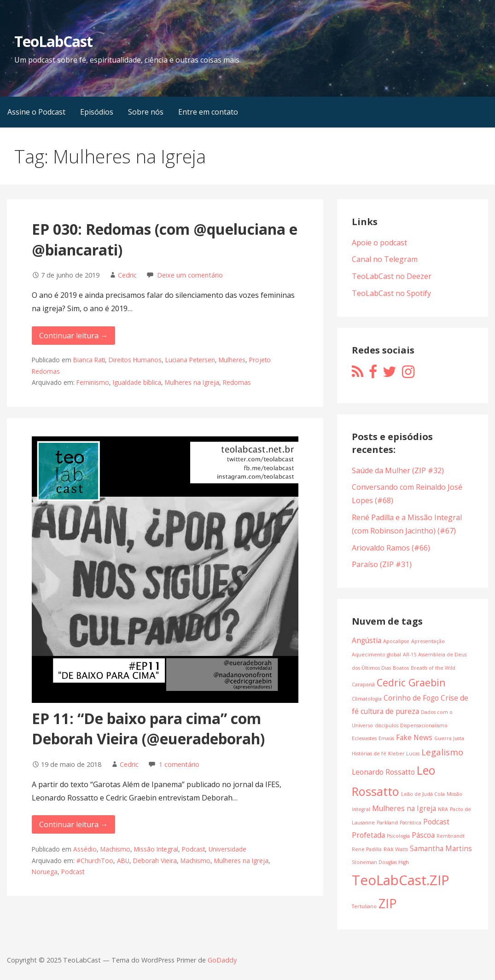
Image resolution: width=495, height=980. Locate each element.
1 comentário (179, 764)
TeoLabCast (53, 41)
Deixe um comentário (190, 275)
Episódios (97, 112)
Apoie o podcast (379, 243)
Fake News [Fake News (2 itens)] (414, 737)
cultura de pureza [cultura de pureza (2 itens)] (390, 711)
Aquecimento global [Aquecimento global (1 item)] (376, 655)
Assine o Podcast (36, 112)
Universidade (227, 849)
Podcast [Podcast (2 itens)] (436, 822)
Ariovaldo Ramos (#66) (391, 548)
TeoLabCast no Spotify (391, 293)
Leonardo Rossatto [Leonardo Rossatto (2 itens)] (383, 772)
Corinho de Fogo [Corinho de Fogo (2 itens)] (411, 698)
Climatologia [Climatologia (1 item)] (367, 699)
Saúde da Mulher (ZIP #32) (398, 470)
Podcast (193, 849)
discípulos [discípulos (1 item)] (387, 725)
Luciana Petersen (190, 360)
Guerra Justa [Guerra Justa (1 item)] (449, 738)
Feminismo (93, 382)
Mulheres (232, 360)
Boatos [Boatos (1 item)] (401, 668)
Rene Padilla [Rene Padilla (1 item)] (367, 849)
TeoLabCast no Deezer (392, 276)
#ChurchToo (95, 861)
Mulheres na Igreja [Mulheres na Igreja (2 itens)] (404, 808)
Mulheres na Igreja (192, 382)
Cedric (127, 275)
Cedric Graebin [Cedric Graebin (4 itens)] (411, 682)
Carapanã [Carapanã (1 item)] (363, 684)
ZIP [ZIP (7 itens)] (387, 904)
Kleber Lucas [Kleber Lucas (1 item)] (404, 754)
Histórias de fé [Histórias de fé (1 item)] (369, 754)
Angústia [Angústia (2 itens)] (367, 640)
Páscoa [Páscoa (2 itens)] (423, 835)
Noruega (45, 872)
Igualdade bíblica (137, 382)
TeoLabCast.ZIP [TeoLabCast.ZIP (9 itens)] (401, 880)
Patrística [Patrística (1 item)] (411, 823)
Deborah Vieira (155, 861)
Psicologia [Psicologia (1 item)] (398, 836)
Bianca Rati (89, 360)
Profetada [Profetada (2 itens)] (368, 835)
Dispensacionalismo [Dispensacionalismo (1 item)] (424, 725)
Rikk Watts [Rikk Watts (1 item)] (396, 849)
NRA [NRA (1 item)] (443, 809)
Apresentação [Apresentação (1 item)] (428, 641)
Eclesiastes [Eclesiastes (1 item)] (364, 738)
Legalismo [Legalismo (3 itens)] (442, 752)
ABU (123, 861)
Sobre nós (146, 112)
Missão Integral (156, 849)
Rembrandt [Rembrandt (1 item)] (451, 836)
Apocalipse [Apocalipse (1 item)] (396, 641)
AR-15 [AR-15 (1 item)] (410, 655)
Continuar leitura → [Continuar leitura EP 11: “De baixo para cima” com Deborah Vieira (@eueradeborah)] (73, 824)
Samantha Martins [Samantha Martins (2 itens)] (441, 848)
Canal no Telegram (385, 259)
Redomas (237, 382)
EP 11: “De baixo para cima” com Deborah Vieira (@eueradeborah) (148, 729)
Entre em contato (208, 112)
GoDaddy (222, 960)
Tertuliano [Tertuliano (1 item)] (364, 906)
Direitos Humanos (135, 360)
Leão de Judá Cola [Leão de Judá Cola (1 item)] (423, 794)
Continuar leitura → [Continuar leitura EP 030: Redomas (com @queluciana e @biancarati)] (73, 336)
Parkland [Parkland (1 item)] (387, 823)
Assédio (85, 849)
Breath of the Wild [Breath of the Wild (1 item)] (433, 668)
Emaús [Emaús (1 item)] (386, 738)
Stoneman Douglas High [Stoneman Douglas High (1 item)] (380, 862)
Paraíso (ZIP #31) (382, 564)
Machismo (115, 849)
